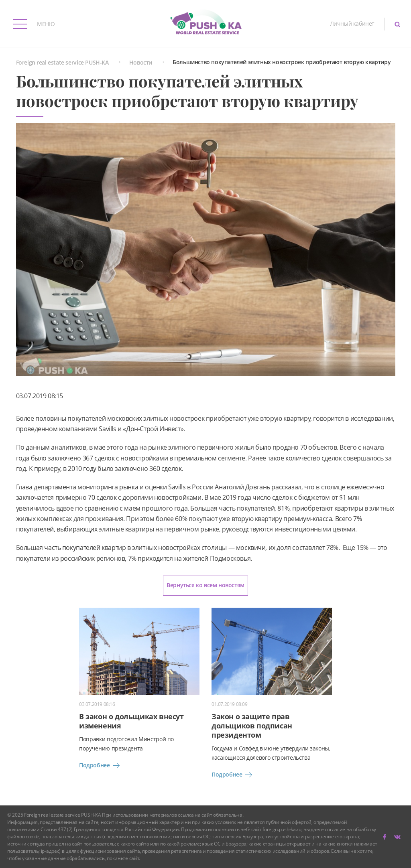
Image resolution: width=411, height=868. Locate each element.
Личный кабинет (352, 23)
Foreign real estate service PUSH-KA (62, 63)
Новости (141, 63)
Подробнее (101, 766)
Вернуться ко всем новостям (205, 585)
